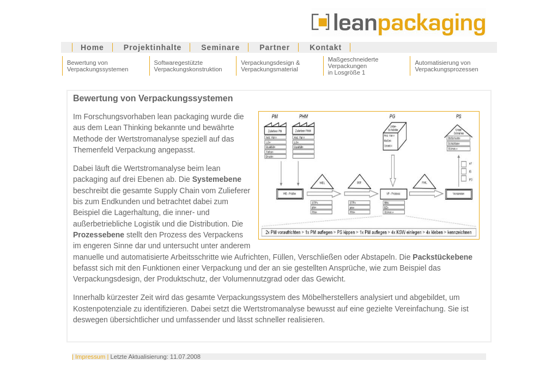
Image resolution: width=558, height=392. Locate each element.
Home (92, 47)
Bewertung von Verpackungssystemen (98, 66)
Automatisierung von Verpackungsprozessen (446, 66)
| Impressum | (90, 357)
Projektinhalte (153, 47)
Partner (275, 47)
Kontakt (326, 47)
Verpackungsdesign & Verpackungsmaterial (270, 66)
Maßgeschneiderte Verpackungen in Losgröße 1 (353, 66)
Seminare (220, 47)
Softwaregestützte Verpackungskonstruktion (188, 66)
